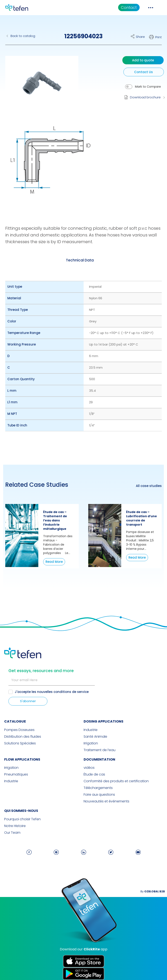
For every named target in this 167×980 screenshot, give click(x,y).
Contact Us (144, 72)
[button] (39, 87)
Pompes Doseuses (19, 730)
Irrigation (91, 743)
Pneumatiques (16, 774)
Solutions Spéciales (20, 743)
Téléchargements (98, 788)
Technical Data (80, 260)
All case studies (149, 486)
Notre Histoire (15, 826)
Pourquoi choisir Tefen (22, 819)
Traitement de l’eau (100, 750)
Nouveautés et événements (106, 801)
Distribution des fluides (23, 737)
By (153, 891)
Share (140, 37)
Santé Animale (95, 737)
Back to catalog (23, 36)
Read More (54, 562)
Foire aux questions (99, 795)
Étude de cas (94, 774)
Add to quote (143, 60)
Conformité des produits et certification (116, 781)
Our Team (12, 833)
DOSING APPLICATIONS (104, 721)
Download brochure (145, 97)
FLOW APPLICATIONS (22, 759)
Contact (129, 7)
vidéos (89, 768)
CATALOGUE (15, 721)
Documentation (99, 759)
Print (158, 37)
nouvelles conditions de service (63, 692)
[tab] (80, 260)
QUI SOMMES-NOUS (21, 811)
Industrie (91, 730)
